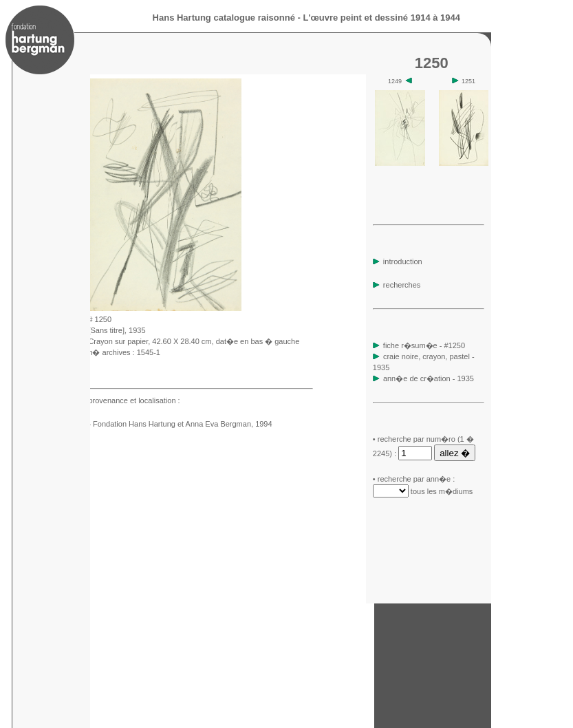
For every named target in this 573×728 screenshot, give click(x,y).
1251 (464, 81)
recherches (397, 285)
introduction (398, 261)
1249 (400, 81)
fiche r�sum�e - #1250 (423, 345)
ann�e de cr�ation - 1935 (429, 378)
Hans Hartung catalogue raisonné (224, 18)
